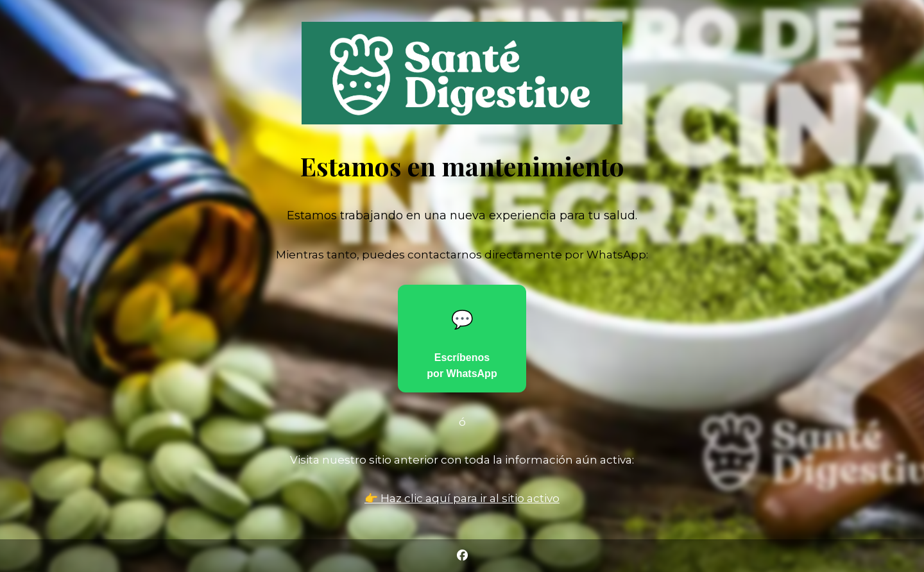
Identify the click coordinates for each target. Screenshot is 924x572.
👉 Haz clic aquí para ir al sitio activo (462, 498)
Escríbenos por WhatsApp (462, 345)
